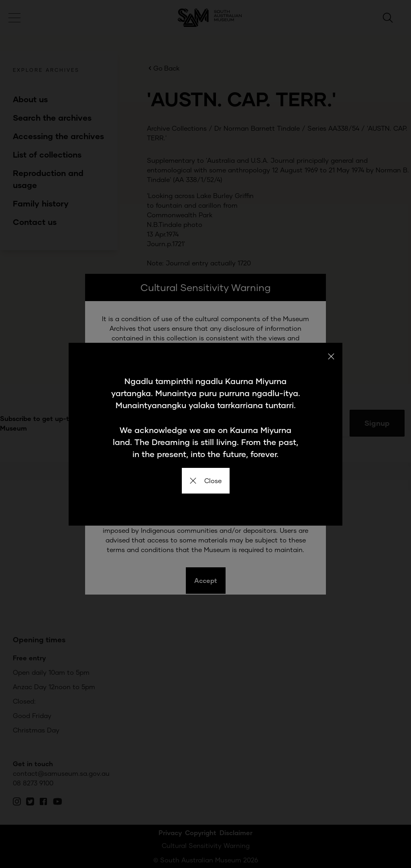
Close (206, 481)
